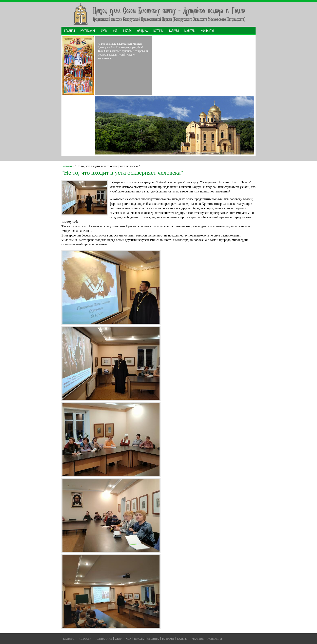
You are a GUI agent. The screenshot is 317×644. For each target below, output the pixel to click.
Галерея (174, 31)
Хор (115, 31)
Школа (127, 31)
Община (143, 31)
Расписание (88, 31)
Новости (85, 639)
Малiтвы (198, 639)
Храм (104, 31)
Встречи (158, 31)
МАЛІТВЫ (190, 31)
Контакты (207, 31)
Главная (70, 31)
